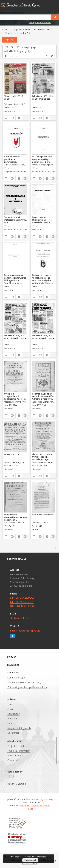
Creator (11, 709)
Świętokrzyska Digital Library (39, 799)
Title (10, 705)
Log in (11, 776)
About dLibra (14, 755)
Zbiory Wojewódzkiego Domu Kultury (27, 687)
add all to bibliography (18, 51)
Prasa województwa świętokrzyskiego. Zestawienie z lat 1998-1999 (42, 159)
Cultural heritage (16, 678)
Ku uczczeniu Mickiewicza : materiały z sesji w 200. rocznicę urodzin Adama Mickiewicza (43, 220)
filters (10, 40)
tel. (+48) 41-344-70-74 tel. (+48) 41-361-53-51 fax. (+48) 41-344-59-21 (22, 602)
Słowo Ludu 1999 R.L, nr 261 (15, 97)
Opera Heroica (11, 454)
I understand (30, 860)
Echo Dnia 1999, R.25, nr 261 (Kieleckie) (43, 97)
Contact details (15, 760)
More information (39, 857)
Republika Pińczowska (43, 515)
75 (18, 47)
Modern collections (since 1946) (24, 682)
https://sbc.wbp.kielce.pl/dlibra (25, 631)
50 (12, 47)
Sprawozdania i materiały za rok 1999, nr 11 (15, 220)
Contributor (13, 714)
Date (10, 723)
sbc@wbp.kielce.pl (19, 618)
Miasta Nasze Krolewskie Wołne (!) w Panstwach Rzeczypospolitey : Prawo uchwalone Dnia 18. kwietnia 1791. (15, 517)
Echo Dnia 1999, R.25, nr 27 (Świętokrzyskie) (15, 337)
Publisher (12, 719)
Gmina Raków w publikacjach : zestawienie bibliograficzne (12, 159)
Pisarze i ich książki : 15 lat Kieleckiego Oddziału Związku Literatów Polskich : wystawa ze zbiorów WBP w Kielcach (42, 278)
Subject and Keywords (19, 728)
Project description (17, 746)
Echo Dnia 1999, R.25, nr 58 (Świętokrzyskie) (43, 337)
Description (13, 733)
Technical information (19, 751)
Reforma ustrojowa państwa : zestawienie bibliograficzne (15, 278)
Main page (13, 665)
